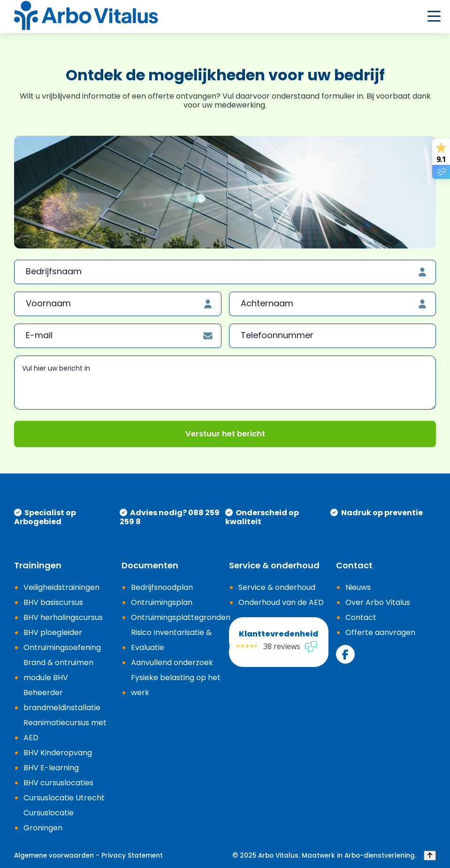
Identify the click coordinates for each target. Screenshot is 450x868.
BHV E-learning (51, 768)
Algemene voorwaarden (54, 856)
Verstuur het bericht (225, 434)
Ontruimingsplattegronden (181, 617)
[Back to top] (430, 856)
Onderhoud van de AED (281, 602)
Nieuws (358, 587)
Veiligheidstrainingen (61, 587)
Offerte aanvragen (380, 632)
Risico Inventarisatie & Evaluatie (171, 640)
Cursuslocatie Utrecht (64, 798)
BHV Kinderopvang (58, 753)
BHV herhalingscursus (63, 617)
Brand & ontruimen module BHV (58, 670)
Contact (361, 617)
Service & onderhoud (277, 587)
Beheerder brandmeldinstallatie (62, 700)
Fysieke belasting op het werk (176, 685)
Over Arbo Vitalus (378, 602)
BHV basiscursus (53, 602)
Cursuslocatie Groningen (49, 820)
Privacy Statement (132, 856)
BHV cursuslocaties (58, 783)
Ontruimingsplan (162, 602)
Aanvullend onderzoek (172, 663)
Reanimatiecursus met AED (65, 730)
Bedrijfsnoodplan (162, 587)
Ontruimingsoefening (62, 647)
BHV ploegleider (53, 632)
